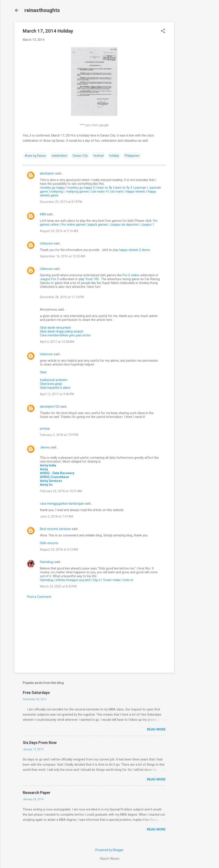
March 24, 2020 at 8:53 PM (58, 586)
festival (98, 156)
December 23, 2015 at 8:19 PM (61, 202)
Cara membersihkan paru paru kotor (65, 335)
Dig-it (97, 580)
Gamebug (47, 562)
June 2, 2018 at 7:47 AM (57, 516)
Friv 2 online (131, 275)
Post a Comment (39, 597)
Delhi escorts (49, 543)
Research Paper (37, 793)
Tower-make (112, 580)
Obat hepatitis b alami (55, 388)
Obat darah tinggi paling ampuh (62, 331)
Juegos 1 (148, 225)
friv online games (73, 225)
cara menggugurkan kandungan (62, 504)
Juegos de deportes (124, 225)
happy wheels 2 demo (135, 250)
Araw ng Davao (35, 156)
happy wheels (136, 191)
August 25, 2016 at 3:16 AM (59, 231)
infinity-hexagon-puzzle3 (73, 580)
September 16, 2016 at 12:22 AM (63, 256)
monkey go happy (52, 188)
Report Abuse (110, 859)
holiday (114, 156)
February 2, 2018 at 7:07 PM (59, 435)
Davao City (80, 156)
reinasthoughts (42, 10)
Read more (156, 729)
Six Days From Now (40, 743)
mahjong (57, 191)
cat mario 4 (99, 191)
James (45, 447)
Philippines (132, 156)
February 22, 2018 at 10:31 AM (61, 491)
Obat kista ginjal (51, 384)
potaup (45, 428)
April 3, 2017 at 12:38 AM (57, 342)
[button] (163, 31)
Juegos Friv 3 (50, 279)
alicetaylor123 (50, 407)
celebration (59, 156)
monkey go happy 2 (81, 188)
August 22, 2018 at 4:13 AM (59, 549)
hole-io (128, 580)
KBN (43, 214)
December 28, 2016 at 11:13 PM (62, 297)
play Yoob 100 (89, 279)
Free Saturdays (36, 693)
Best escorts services (55, 529)
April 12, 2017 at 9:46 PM (57, 394)
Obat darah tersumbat (55, 328)
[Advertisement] (191, 86)
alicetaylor (47, 173)
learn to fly (105, 188)
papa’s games (98, 225)
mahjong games (77, 191)
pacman (140, 188)
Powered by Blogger (109, 850)
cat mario (117, 191)
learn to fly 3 (123, 188)
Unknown (46, 243)
